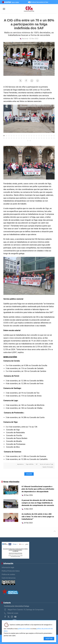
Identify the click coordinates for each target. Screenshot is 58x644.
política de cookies (24, 629)
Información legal (8, 567)
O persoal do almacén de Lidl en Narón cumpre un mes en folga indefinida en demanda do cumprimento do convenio (38, 503)
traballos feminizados (48, 467)
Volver (29, 474)
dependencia (20, 464)
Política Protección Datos (11, 571)
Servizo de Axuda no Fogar (47, 464)
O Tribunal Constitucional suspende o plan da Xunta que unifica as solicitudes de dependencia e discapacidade (38, 489)
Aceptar (49, 639)
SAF (37, 464)
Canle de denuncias (9, 578)
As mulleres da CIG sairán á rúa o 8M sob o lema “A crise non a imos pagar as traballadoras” (38, 517)
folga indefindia (30, 464)
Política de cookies (8, 574)
